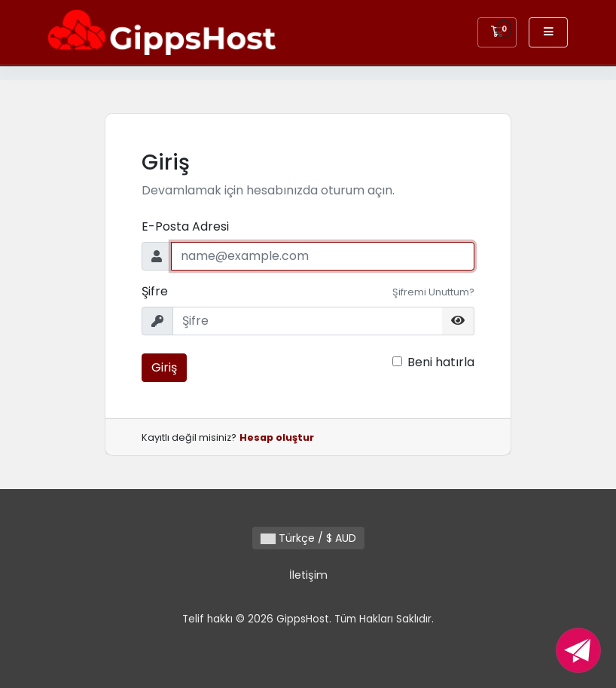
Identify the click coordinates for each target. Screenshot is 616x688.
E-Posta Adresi (185, 226)
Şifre (155, 291)
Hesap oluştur (277, 437)
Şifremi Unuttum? (433, 292)
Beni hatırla (441, 362)
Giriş (164, 367)
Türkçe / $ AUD (308, 538)
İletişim (308, 575)
